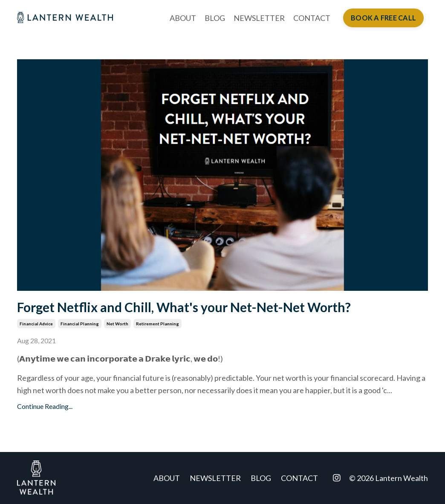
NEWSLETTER (259, 18)
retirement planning (157, 324)
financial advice (36, 324)
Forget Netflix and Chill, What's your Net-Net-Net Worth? (184, 307)
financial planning (80, 324)
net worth (117, 324)
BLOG (215, 18)
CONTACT (312, 18)
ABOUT (183, 18)
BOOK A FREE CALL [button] (383, 18)
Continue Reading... (45, 406)
